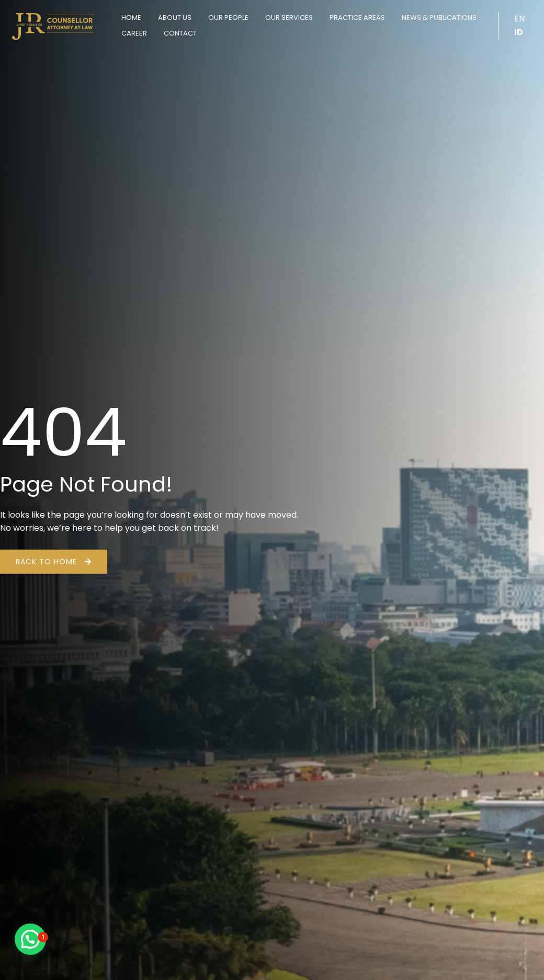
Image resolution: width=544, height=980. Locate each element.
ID (519, 32)
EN (519, 19)
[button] (30, 939)
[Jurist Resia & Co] (52, 25)
